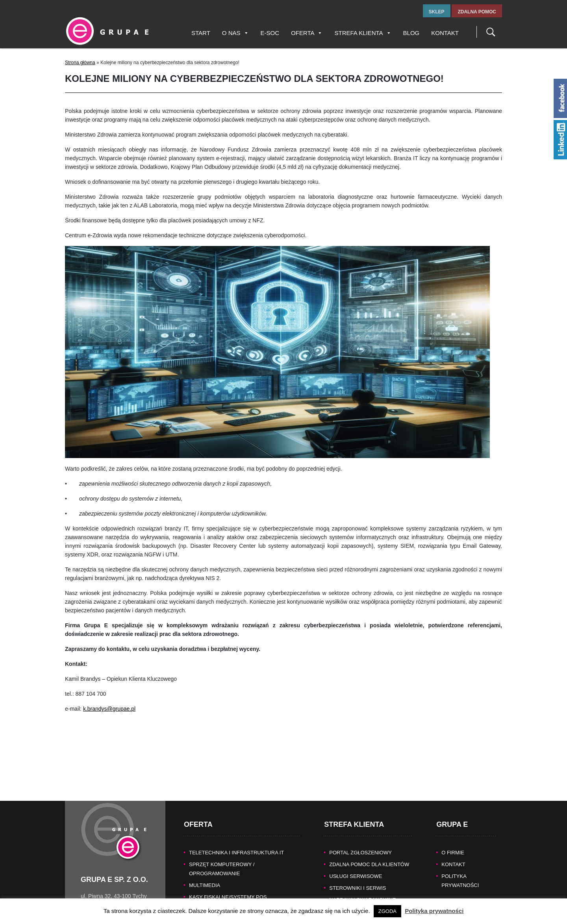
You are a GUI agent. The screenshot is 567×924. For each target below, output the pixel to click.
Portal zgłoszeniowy (360, 825)
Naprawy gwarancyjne (362, 872)
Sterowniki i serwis (358, 860)
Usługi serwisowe (356, 849)
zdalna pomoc (477, 12)
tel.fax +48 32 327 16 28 (110, 877)
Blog (411, 33)
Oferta (307, 33)
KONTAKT (453, 837)
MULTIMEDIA (205, 858)
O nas (235, 33)
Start (201, 33)
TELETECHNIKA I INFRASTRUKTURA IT (236, 825)
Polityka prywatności (434, 911)
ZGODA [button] (387, 911)
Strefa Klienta (363, 33)
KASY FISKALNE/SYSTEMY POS (228, 869)
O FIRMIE (453, 825)
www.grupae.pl (99, 894)
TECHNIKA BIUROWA (215, 893)
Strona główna (80, 63)
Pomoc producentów (360, 884)
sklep (437, 12)
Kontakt (445, 33)
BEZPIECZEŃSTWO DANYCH (224, 881)
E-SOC (270, 33)
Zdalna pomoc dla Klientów (369, 837)
